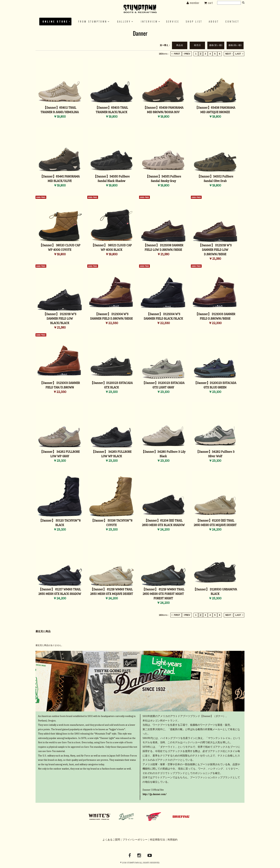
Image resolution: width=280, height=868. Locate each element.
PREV (187, 54)
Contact (232, 21)
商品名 (180, 45)
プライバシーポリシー (135, 840)
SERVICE (173, 21)
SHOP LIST (194, 21)
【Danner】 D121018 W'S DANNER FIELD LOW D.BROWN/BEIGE (215, 250)
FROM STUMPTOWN (93, 21)
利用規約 (172, 840)
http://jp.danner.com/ (155, 794)
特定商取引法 (157, 840)
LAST (238, 54)
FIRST (177, 54)
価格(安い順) (216, 45)
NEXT (228, 54)
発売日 (197, 45)
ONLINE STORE (55, 21)
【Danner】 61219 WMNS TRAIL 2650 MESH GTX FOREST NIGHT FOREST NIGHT (163, 594)
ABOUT (214, 21)
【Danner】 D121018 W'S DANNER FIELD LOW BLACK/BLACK (60, 319)
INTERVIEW (149, 21)
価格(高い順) (235, 45)
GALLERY (124, 21)
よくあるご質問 (111, 840)
